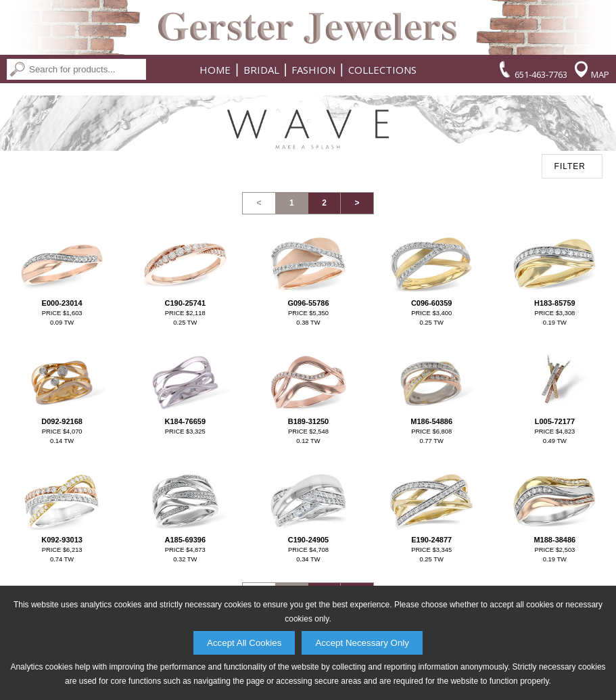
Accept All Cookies (244, 643)
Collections (382, 70)
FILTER (570, 166)
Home (215, 70)
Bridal (261, 70)
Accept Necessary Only (362, 643)
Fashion (313, 70)
